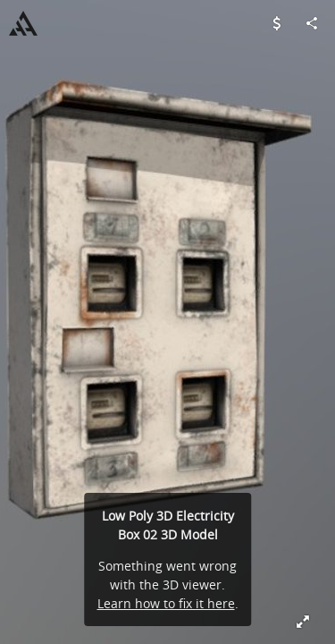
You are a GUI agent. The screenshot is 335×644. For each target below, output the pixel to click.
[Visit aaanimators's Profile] (23, 23)
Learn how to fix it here (166, 603)
